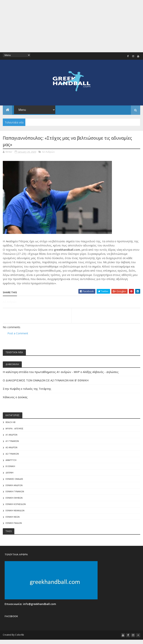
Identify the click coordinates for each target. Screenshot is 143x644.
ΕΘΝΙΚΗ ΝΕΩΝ (13, 517)
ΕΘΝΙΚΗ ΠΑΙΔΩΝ (14, 523)
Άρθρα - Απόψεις (14, 429)
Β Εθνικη (10, 467)
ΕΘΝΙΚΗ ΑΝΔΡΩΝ (14, 485)
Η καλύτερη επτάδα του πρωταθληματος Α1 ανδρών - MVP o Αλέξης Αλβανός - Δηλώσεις (61, 372)
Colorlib (20, 635)
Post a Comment (18, 333)
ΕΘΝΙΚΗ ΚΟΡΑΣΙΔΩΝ (16, 504)
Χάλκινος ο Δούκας (15, 397)
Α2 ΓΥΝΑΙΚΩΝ (12, 454)
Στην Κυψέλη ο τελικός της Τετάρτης (27, 389)
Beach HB (11, 422)
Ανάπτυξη (11, 460)
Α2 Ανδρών (48, 152)
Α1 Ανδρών (11, 435)
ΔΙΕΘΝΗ (9, 473)
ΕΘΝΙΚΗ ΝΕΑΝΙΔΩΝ (15, 511)
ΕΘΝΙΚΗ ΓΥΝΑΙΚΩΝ (15, 492)
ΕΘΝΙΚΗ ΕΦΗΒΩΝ (14, 498)
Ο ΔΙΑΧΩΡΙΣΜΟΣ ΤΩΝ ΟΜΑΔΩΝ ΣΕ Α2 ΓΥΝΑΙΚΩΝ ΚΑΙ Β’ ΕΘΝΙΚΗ (46, 380)
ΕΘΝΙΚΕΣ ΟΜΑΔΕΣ (14, 479)
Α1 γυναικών (12, 441)
